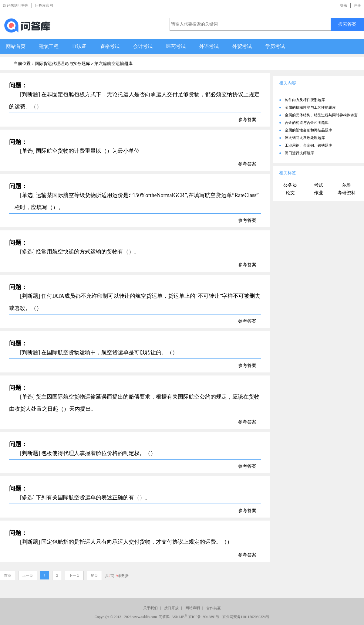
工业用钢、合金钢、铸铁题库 (308, 145)
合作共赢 (214, 608)
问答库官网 (44, 5)
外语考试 (209, 46)
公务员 (290, 185)
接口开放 (171, 608)
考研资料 (347, 193)
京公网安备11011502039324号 (246, 617)
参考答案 (247, 120)
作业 (318, 193)
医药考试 (176, 46)
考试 (318, 185)
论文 (290, 193)
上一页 (28, 576)
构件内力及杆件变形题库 (305, 100)
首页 (8, 576)
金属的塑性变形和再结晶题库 (308, 130)
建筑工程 (49, 46)
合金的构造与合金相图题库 (307, 123)
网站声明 (193, 608)
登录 (344, 5)
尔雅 (347, 185)
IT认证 (79, 46)
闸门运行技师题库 (299, 153)
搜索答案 (347, 24)
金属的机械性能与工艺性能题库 (310, 107)
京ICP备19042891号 (204, 617)
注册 (357, 5)
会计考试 (143, 46)
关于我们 (150, 608)
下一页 (74, 576)
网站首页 (16, 46)
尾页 (94, 576)
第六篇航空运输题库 (113, 64)
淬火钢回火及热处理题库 (305, 138)
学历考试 (275, 46)
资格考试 (110, 46)
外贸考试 (242, 46)
